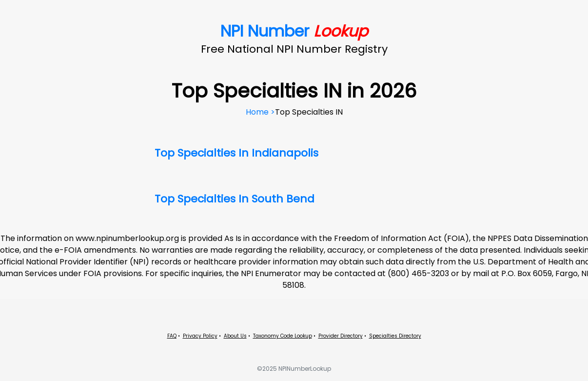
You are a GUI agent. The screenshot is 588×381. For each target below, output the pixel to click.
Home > (260, 112)
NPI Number (294, 31)
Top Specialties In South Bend (235, 199)
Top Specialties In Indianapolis (236, 153)
